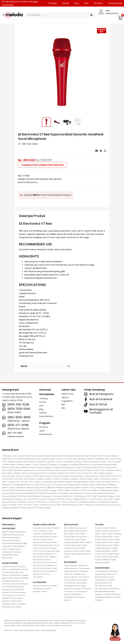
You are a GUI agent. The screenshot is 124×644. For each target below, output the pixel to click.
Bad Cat (92, 459)
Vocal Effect (114, 589)
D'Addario (54, 464)
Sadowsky (46, 496)
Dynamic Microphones (38, 179)
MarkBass (102, 485)
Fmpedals (35, 473)
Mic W (43, 488)
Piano (15, 546)
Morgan (101, 488)
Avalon (60, 459)
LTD (53, 485)
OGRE (45, 490)
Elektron (65, 470)
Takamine (22, 502)
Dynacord (102, 467)
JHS (31, 482)
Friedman (88, 473)
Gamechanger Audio (12, 476)
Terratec (13, 505)
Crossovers (19, 595)
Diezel (40, 467)
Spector (52, 499)
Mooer (86, 488)
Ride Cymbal (51, 537)
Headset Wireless (104, 597)
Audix (38, 459)
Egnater (26, 470)
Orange (53, 490)
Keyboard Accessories (12, 535)
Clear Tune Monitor (91, 462)
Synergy (12, 502)
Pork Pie (18, 493)
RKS (72, 493)
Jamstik (11, 482)
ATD (14, 459)
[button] (120, 18)
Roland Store (68, 394)
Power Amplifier (22, 578)
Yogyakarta (67, 401)
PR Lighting (28, 493)
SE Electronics (31, 182)
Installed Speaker (11, 572)
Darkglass (64, 464)
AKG (62, 456)
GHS (35, 476)
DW (95, 467)
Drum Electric (39, 565)
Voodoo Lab (114, 505)
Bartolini (101, 459)
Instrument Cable (49, 586)
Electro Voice (54, 470)
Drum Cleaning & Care (43, 545)
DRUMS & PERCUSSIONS (44, 525)
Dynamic (112, 467)
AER (41, 456)
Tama (31, 502)
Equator (96, 470)
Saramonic (67, 496)
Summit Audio (96, 499)
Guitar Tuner (107, 542)
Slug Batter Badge (106, 496)
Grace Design (77, 476)
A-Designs (7, 456)
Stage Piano (14, 549)
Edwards (17, 470)
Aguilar (47, 456)
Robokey (79, 493)
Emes (82, 470)
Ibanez (57, 479)
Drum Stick (38, 557)
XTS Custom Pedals (42, 508)
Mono (79, 488)
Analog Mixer (15, 575)
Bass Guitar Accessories (75, 528)
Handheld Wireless (113, 594)
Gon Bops (65, 476)
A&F (15, 456)
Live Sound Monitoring (13, 587)
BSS (32, 462)
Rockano (89, 493)
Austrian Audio (49, 459)
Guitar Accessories (111, 531)
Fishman (25, 473)
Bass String (77, 537)
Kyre (114, 482)
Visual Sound (101, 505)
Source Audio (41, 499)
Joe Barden (47, 482)
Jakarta (65, 397)
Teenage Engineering (88, 502)
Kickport (69, 482)
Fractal (79, 473)
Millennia (51, 488)
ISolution (66, 479)
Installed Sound (9, 566)
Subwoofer (16, 601)
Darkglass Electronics (80, 464)
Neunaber (21, 490)
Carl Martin (40, 462)
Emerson (74, 470)
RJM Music (64, 493)
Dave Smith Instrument (101, 464)
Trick (20, 505)
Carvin (59, 462)
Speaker (6, 601)
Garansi (43, 413)
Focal (44, 473)
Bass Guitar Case (72, 534)
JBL (18, 482)
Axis (66, 459)
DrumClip (77, 467)
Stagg (76, 499)
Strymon (84, 499)
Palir (60, 490)
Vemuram (89, 505)
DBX (114, 464)
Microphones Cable (42, 589)
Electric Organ (8, 532)
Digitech (48, 467)
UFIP (59, 505)
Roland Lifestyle (9, 496)
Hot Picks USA (21, 479)
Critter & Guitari (24, 464)
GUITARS (99, 525)
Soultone (18, 499)
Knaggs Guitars (81, 482)
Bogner (12, 462)
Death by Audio (29, 467)
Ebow (5, 470)
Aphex (115, 456)
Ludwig (59, 485)
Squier (69, 499)
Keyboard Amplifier (11, 538)
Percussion (38, 577)
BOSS (26, 462)
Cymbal (55, 528)
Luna (66, 485)
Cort (109, 462)
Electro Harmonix (39, 470)
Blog (77, 3)
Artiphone (6, 459)
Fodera (61, 473)
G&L (95, 473)
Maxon (13, 488)
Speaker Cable (40, 591)
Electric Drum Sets (41, 574)
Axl (71, 459)
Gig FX (49, 476)
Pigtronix (96, 490)
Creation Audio (9, 464)
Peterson (76, 490)
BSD (63, 408)
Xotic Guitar (27, 508)
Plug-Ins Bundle (71, 577)
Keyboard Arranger (11, 540)
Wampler (6, 508)
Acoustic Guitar (102, 528)
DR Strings (67, 467)
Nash (13, 490)
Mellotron (21, 488)
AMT (88, 456)
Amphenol (70, 456)
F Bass (118, 470)
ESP (103, 470)
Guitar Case (100, 534)
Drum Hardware (49, 571)
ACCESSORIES (40, 582)
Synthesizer (7, 552)
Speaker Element (11, 581)
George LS (27, 476)
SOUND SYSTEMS (10, 563)
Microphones (55, 179)
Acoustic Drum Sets (42, 528)
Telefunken (104, 502)
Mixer (11, 578)
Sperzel (61, 499)
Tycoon (52, 505)
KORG (92, 482)
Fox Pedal (70, 473)
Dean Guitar (15, 467)
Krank (99, 482)
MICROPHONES (102, 568)
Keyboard (21, 532)
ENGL (89, 470)
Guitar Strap (108, 539)
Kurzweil (107, 482)
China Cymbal (39, 531)
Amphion (80, 456)
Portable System (9, 604)
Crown (35, 464)
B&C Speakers (80, 459)
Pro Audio (18, 598)
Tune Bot (44, 505)
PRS (36, 493)
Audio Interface (71, 566)
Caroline (50, 462)
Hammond (116, 476)
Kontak (66, 3)
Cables (36, 586)
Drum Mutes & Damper (44, 554)
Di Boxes (25, 584)
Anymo (107, 456)
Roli (19, 496)
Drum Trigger (50, 557)
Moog (93, 488)
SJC (90, 496)
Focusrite (52, 473)
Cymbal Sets (47, 534)
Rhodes (54, 493)
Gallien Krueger (106, 473)
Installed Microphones (19, 569)
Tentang (52, 3)
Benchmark (111, 459)
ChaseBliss (68, 462)
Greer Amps (105, 476)
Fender (17, 473)
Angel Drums (97, 456)
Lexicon (30, 485)
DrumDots (87, 467)
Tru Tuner (28, 505)
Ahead (55, 456)
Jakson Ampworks (102, 479)
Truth (36, 505)
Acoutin (21, 456)
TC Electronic (41, 502)
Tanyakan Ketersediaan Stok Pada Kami (42, 165)
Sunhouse (108, 499)
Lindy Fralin (40, 485)
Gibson (42, 476)
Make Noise (75, 485)
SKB (95, 496)
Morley (109, 488)
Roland (111, 493)
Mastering (76, 594)
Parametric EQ (71, 597)
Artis (86, 3)
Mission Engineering (66, 488)
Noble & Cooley (34, 490)
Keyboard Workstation (12, 543)
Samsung (57, 496)
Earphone (6, 590)
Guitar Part (108, 537)
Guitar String (106, 557)
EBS (10, 470)
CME (103, 462)
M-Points (99, 3)
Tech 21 (74, 502)
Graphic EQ (7, 598)
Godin (56, 476)
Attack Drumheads (26, 459)
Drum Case (51, 542)
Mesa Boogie (33, 488)
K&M (56, 482)
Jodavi (37, 482)
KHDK (62, 482)
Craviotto (116, 462)
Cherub (78, 462)
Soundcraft (29, 499)
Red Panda (44, 493)
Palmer (67, 490)
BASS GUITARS (71, 525)
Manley (85, 485)
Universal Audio (70, 505)
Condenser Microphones (106, 571)
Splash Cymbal (40, 539)
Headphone (79, 574)
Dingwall (57, 467)
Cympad (44, 464)
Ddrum (5, 467)
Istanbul (75, 479)
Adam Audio (32, 456)
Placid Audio (8, 493)
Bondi (20, 462)
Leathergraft (20, 485)
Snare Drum (51, 563)
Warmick (16, 508)
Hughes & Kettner (45, 479)
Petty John (86, 490)
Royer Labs (27, 496)
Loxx (48, 485)
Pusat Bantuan (46, 416)
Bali (63, 405)
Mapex (93, 485)
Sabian (37, 496)
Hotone (32, 479)
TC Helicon (53, 502)
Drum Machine (45, 568)
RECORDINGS (70, 562)
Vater (81, 505)
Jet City (24, 482)
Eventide (110, 470)
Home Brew (8, 479)
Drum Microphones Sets (49, 551)
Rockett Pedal (100, 493)
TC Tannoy (64, 502)
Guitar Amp (107, 545)
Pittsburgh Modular (110, 490)
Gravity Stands (91, 476)
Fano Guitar (7, 473)
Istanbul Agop (86, 479)
